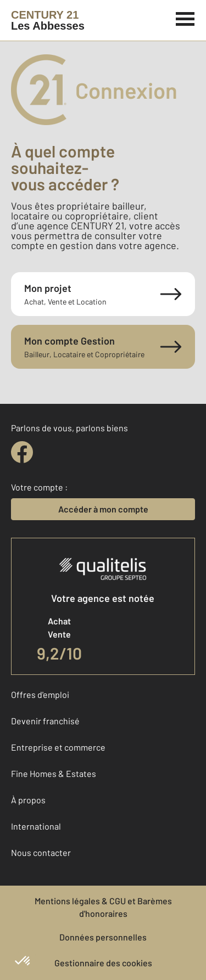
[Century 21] (48, 20)
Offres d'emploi (40, 694)
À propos (28, 800)
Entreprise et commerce (58, 747)
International (36, 826)
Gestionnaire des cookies (103, 963)
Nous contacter (41, 852)
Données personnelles (103, 937)
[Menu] (185, 18)
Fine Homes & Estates (54, 773)
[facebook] (22, 452)
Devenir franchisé (45, 721)
